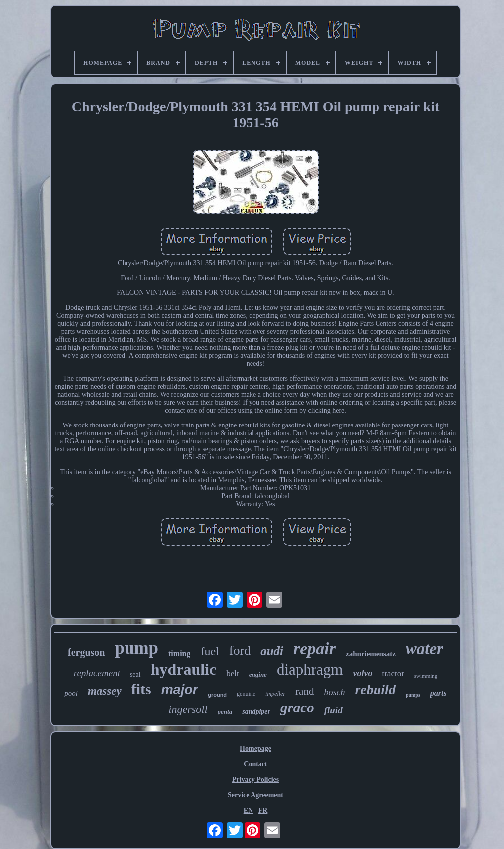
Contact (255, 764)
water (425, 649)
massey (105, 691)
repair (315, 648)
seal (135, 674)
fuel (209, 651)
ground (217, 695)
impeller (275, 694)
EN (248, 810)
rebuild (375, 689)
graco (297, 707)
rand (305, 691)
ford (240, 650)
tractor (393, 673)
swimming (426, 676)
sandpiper (256, 712)
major (180, 690)
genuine (246, 694)
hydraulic (184, 669)
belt (233, 673)
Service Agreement (255, 795)
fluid (333, 710)
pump (136, 648)
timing (179, 653)
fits (141, 689)
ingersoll (188, 709)
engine (258, 674)
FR (263, 810)
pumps (413, 695)
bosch (334, 692)
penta (225, 712)
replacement (97, 673)
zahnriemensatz (371, 654)
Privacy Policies (255, 779)
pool (71, 693)
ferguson (86, 652)
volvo (362, 673)
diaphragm (310, 669)
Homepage (255, 749)
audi (272, 651)
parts (439, 693)
